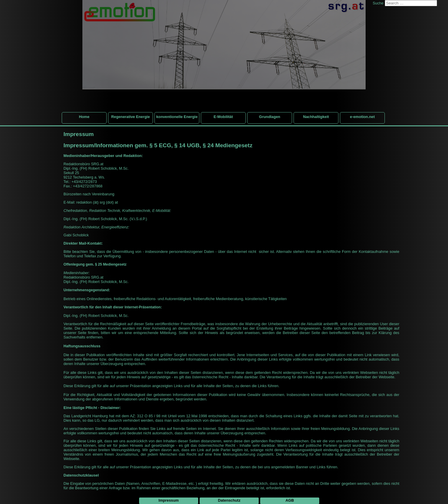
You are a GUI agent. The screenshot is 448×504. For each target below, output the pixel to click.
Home (84, 117)
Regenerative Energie (131, 117)
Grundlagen (270, 117)
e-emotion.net (362, 117)
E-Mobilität (223, 117)
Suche (378, 3)
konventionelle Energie (177, 117)
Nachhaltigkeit (316, 117)
